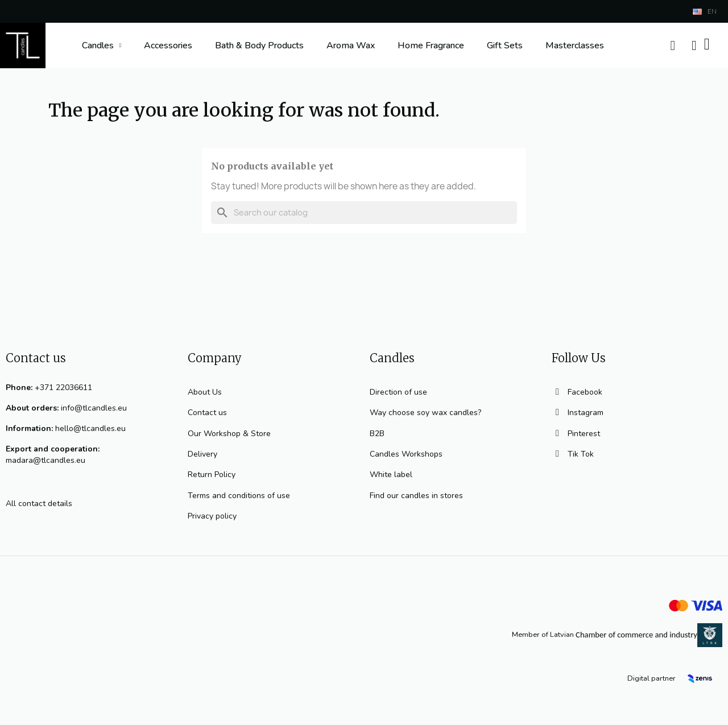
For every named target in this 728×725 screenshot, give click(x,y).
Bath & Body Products (259, 45)
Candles (102, 45)
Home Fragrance (431, 45)
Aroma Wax (351, 45)
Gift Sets (505, 45)
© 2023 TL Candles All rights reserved (364, 575)
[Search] (364, 213)
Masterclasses (575, 45)
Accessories (168, 45)
